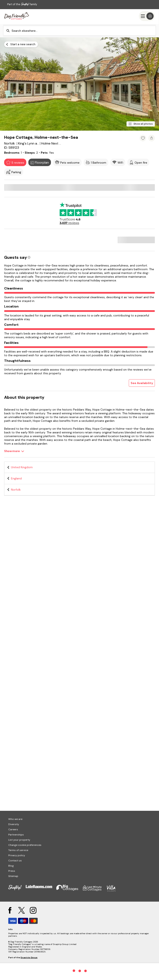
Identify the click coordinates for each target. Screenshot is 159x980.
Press (12, 871)
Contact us (15, 861)
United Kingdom (22, 467)
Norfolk (16, 490)
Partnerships (16, 835)
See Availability (142, 383)
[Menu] (147, 16)
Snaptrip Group (29, 958)
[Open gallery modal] (79, 84)
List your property (19, 840)
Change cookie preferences (25, 845)
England (16, 478)
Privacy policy (17, 855)
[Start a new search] (21, 44)
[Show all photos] (141, 124)
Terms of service (18, 850)
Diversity (14, 824)
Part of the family (22, 4)
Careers (13, 829)
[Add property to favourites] (143, 138)
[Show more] (14, 451)
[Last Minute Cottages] (17, 16)
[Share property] (152, 138)
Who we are (15, 819)
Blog (11, 866)
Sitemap (13, 876)
